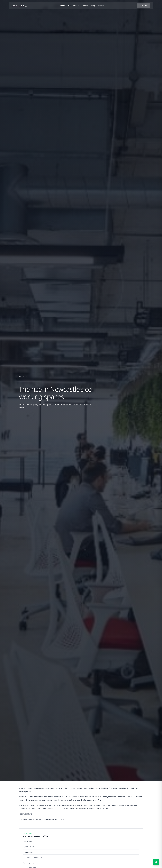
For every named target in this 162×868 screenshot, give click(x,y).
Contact (101, 6)
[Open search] (156, 862)
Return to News (25, 814)
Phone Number (28, 863)
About (85, 6)
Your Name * (27, 842)
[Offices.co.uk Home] (20, 6)
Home (62, 6)
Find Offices (74, 6)
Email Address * (29, 852)
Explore (144, 6)
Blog (93, 6)
